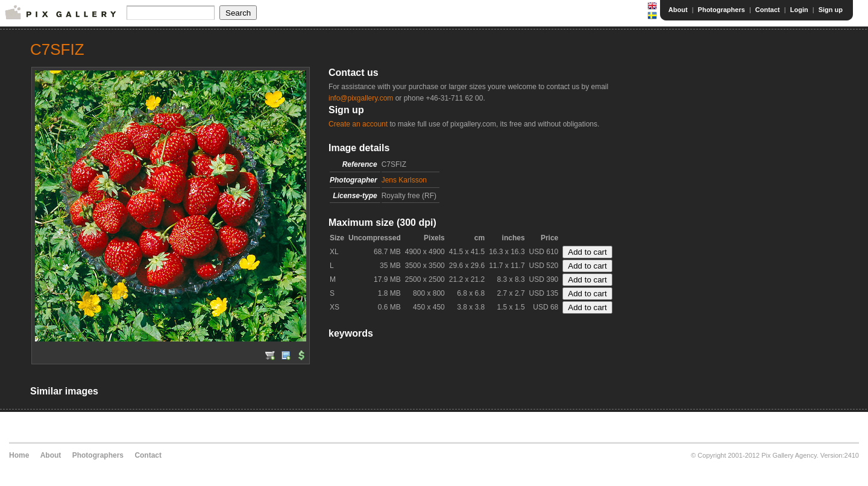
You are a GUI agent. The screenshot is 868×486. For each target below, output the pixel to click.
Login (799, 10)
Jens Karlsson (404, 180)
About (678, 10)
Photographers (722, 10)
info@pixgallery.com (361, 98)
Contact (768, 10)
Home (19, 455)
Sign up (831, 10)
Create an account (358, 124)
